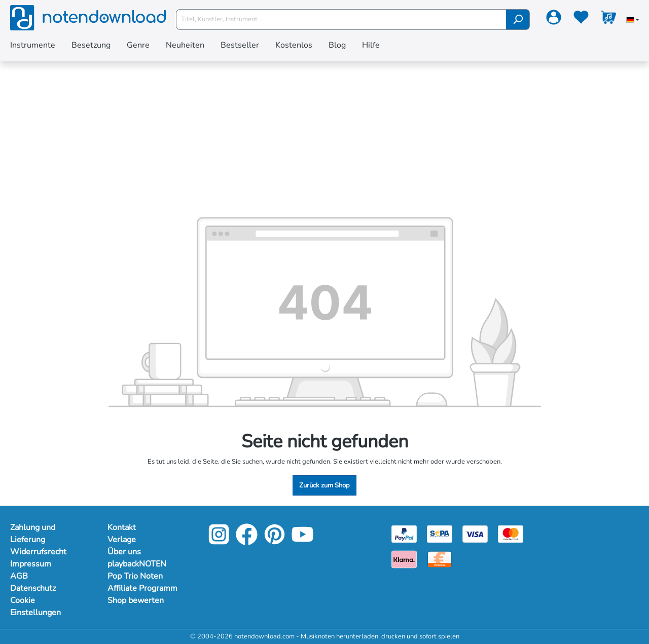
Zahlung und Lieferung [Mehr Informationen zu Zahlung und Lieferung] (33, 534)
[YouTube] (302, 542)
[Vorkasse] (440, 559)
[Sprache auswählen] (633, 21)
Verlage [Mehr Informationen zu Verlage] (122, 540)
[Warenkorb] (608, 19)
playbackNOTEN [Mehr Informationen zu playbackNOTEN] (137, 564)
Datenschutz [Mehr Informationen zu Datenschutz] (33, 588)
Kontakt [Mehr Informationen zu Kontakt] (122, 527)
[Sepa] (440, 534)
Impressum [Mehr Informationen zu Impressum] (31, 564)
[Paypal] (404, 534)
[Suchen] (518, 20)
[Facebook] (247, 542)
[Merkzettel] (581, 19)
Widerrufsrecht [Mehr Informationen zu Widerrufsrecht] (38, 552)
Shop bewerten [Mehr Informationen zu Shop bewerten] (136, 600)
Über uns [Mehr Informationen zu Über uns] (124, 552)
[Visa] (475, 534)
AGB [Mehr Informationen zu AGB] (19, 576)
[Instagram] (219, 542)
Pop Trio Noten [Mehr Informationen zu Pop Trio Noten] (135, 576)
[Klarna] (404, 559)
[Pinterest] (275, 542)
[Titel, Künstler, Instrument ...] (341, 20)
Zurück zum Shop (324, 485)
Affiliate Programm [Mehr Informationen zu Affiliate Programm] (142, 588)
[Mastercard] (511, 534)
